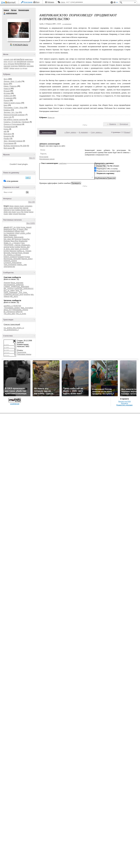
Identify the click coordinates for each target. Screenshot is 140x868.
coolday (17, 247)
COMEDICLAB (9, 294)
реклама (30, 66)
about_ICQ (8, 310)
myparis (28, 251)
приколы (22, 66)
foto (21, 208)
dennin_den (25, 247)
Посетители (21, 352)
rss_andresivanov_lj (11, 330)
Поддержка (112, 2)
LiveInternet (9, 3)
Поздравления (9, 127)
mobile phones (20, 210)
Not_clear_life (9, 239)
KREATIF (19, 312)
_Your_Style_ (23, 293)
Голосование (9, 143)
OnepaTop (26, 239)
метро (6, 64)
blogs (12, 206)
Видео (6, 84)
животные (29, 59)
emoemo (27, 294)
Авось (63, 2)
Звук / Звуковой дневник (13, 141)
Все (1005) (31, 223)
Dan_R (15, 229)
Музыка (7, 91)
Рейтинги (51, 2)
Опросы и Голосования (13, 124)
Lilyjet (17, 233)
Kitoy (22, 231)
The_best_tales (9, 314)
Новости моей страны (12, 103)
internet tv (7, 210)
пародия (7, 66)
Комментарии (24, 10)
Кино (6, 105)
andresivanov (5, 13)
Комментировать (48, 132)
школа (17, 68)
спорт (6, 68)
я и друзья (24, 68)
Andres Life (8, 96)
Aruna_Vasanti (26, 227)
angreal (6, 247)
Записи (6, 10)
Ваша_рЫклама (17, 283)
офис (28, 64)
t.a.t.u (18, 212)
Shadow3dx (23, 241)
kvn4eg (6, 251)
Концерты (7, 136)
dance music (8, 208)
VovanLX (17, 243)
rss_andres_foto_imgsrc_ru (14, 328)
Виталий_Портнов (11, 253)
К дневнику (83, 132)
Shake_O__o (9, 243)
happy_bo (18, 249)
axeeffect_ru (8, 306)
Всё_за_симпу (9, 291)
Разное (6, 100)
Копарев (21, 257)
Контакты (125, 403)
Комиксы (7, 110)
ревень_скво (22, 265)
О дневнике (8, 98)
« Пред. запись (70, 132)
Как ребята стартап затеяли (14, 120)
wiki (5, 131)
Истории (7, 93)
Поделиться (124, 124)
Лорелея (7, 283)
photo (6, 212)
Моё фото (7, 134)
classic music (19, 206)
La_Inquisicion (9, 233)
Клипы (6, 129)
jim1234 (25, 249)
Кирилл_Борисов (10, 257)
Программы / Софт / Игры (14, 108)
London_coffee (25, 233)
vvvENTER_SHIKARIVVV (24, 289)
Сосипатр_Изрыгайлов (13, 263)
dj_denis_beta (9, 249)
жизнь (6, 62)
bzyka (12, 247)
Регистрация (28, 2)
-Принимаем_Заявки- (12, 308)
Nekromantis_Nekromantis (14, 237)
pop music (12, 212)
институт (11, 62)
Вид (116, 3)
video (11, 214)
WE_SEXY (14, 296)
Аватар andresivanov (18, 30)
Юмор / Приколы (10, 86)
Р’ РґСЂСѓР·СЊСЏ (20, 45)
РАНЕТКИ (17, 306)
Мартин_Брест (27, 259)
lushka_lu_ (21, 251)
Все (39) (32, 202)
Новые (127, 132)
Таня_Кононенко (10, 265)
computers (28, 206)
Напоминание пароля (47, 159)
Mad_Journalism (27, 308)
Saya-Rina (14, 241)
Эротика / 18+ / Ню (11, 112)
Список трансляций (12, 324)
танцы (12, 68)
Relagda (7, 241)
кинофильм (21, 61)
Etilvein (17, 231)
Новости (7, 89)
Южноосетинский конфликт (14, 115)
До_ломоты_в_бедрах (12, 255)
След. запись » (97, 132)
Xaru (23, 243)
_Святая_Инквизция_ (22, 245)
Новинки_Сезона (10, 261)
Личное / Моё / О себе (12, 81)
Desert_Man (23, 229)
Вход (38, 2)
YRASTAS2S (9, 245)
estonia (16, 208)
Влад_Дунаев (24, 253)
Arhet (18, 227)
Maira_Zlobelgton (10, 235)
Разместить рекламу (125, 405)
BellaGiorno (8, 229)
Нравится (113, 124)
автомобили (19, 59)
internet (25, 208)
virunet (16, 214)
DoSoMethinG (9, 231)
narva (29, 210)
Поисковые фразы (24, 354)
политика (14, 66)
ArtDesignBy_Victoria (20, 310)
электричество (9, 267)
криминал (30, 62)
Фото (6, 79)
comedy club (8, 59)
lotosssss (13, 251)
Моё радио (8, 148)
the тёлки (25, 212)
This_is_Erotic (21, 314)
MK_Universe (9, 289)
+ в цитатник (66, 24)
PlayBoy (7, 139)
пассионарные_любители (14, 285)
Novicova (18, 239)
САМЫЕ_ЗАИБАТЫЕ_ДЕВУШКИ (16, 287)
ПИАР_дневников (11, 293)
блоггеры (22, 214)
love (13, 210)
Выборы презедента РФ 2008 (15, 146)
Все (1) (32, 158)
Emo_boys (19, 294)
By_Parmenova (9, 312)
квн (15, 62)
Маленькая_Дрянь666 (12, 259)
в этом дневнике (12, 181)
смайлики (63, 163)
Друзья (14, 10)
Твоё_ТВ (19, 291)
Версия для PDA (125, 401)
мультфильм (20, 64)
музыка (11, 64)
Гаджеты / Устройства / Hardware (16, 122)
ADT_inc (13, 227)
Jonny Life (7, 117)
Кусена (27, 257)
